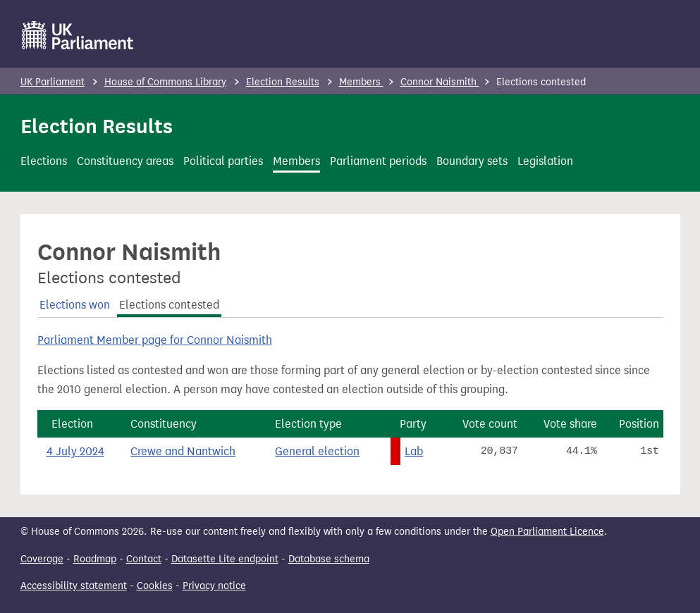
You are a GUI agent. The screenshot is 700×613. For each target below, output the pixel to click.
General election (317, 451)
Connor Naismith (440, 82)
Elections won (75, 305)
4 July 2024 (75, 451)
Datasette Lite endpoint (225, 559)
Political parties (223, 161)
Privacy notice (214, 586)
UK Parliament (53, 82)
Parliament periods (378, 161)
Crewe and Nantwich (183, 451)
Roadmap (95, 559)
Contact (144, 559)
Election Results (283, 82)
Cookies (155, 586)
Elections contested (169, 305)
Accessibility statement (74, 586)
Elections (44, 161)
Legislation (545, 161)
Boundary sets (472, 161)
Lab (414, 451)
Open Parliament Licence (547, 532)
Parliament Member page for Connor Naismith (155, 340)
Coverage (42, 559)
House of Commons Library (165, 82)
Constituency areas (125, 161)
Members (361, 82)
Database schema (329, 559)
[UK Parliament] (78, 35)
